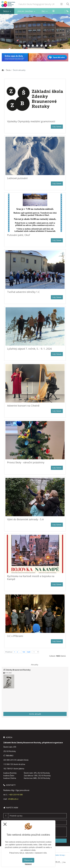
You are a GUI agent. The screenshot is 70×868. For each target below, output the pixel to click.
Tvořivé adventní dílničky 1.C (23, 292)
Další (29, 652)
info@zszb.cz (13, 799)
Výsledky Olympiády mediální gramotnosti (31, 121)
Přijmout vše (28, 860)
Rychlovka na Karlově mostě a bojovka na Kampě (31, 578)
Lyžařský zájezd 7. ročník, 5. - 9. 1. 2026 (30, 349)
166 (24, 652)
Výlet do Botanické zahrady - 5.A (25, 519)
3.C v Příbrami (15, 636)
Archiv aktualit (35, 714)
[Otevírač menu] (61, 4)
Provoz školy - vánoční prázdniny (26, 462)
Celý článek (57, 127)
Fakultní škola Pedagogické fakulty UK (37, 4)
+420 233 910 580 (16, 795)
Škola (8, 70)
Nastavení (28, 864)
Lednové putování (17, 178)
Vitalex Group (59, 855)
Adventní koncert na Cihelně (23, 406)
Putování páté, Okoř (19, 235)
